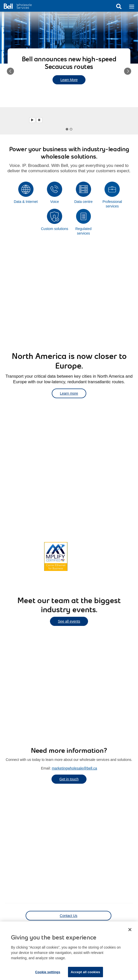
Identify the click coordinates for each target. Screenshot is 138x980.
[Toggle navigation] (132, 6)
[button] (10, 71)
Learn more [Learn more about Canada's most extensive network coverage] (21, 556)
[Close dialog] (130, 933)
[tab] (67, 129)
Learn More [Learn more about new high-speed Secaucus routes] (69, 80)
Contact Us (69, 916)
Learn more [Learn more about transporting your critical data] (69, 393)
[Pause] (39, 120)
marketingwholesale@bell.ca (74, 768)
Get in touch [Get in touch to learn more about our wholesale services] (69, 779)
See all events (69, 621)
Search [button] (119, 7)
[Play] (32, 120)
